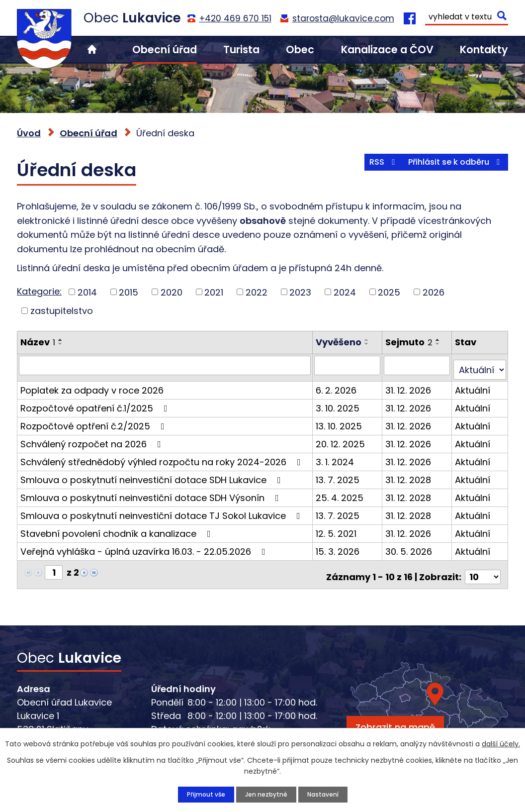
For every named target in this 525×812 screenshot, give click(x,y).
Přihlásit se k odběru (450, 168)
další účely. (501, 742)
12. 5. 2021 (338, 529)
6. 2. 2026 (338, 385)
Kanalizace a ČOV (387, 50)
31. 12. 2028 (410, 475)
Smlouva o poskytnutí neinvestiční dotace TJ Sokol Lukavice (162, 511)
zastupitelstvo (62, 311)
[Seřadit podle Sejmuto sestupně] (439, 344)
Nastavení (328, 794)
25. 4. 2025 (342, 493)
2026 (434, 292)
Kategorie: (39, 291)
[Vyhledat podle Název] (166, 365)
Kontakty (484, 50)
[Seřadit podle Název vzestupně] (61, 340)
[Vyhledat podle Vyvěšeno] (349, 365)
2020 (172, 292)
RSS (366, 168)
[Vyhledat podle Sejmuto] (418, 365)
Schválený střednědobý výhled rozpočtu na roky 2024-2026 (163, 457)
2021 (214, 292)
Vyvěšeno (341, 342)
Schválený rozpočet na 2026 (93, 439)
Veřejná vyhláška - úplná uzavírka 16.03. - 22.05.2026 (145, 547)
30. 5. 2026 (410, 547)
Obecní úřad (165, 50)
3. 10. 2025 (340, 403)
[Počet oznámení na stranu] (483, 567)
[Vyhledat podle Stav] (480, 365)
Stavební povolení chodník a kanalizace (118, 529)
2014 (87, 292)
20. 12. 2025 (342, 439)
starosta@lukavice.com (343, 18)
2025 (389, 292)
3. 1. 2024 (337, 457)
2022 (257, 292)
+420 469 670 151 (235, 18)
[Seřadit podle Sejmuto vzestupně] (439, 340)
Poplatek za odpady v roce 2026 (92, 385)
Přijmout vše (200, 794)
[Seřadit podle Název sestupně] (61, 344)
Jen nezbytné (265, 794)
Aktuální (474, 385)
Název (38, 342)
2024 (345, 292)
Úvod (92, 50)
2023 (300, 292)
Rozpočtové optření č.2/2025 (94, 421)
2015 (129, 292)
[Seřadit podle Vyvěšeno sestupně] (369, 344)
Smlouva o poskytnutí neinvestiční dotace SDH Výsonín (152, 493)
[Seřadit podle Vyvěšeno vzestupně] (369, 340)
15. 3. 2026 (340, 547)
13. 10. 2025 (341, 421)
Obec (300, 50)
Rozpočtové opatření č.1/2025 (96, 403)
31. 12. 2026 (410, 385)
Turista (241, 50)
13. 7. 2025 (340, 475)
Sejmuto (410, 342)
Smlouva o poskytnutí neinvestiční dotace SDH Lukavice (153, 475)
